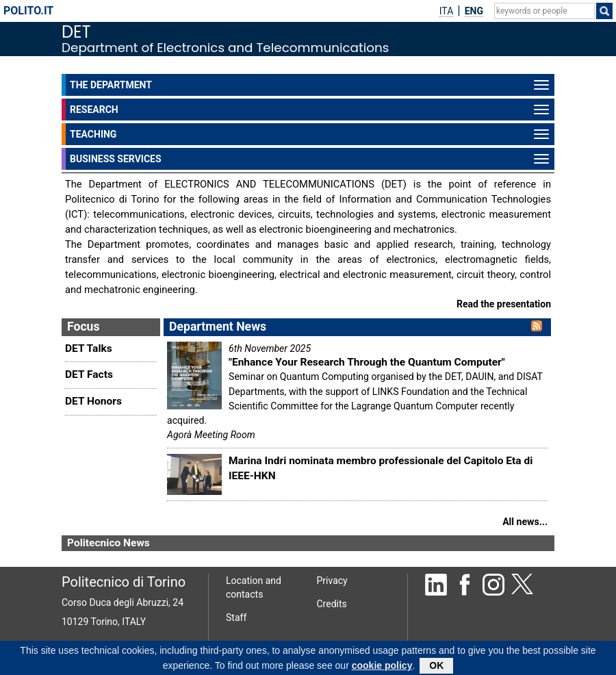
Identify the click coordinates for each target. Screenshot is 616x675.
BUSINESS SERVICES (312, 160)
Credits (332, 604)
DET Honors (93, 401)
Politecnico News (108, 543)
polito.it (28, 11)
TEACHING (312, 135)
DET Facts (89, 374)
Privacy (332, 581)
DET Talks (89, 348)
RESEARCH (312, 110)
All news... (525, 522)
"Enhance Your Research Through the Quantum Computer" (367, 362)
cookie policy (382, 667)
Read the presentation (504, 304)
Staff (236, 617)
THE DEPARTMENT (312, 86)
